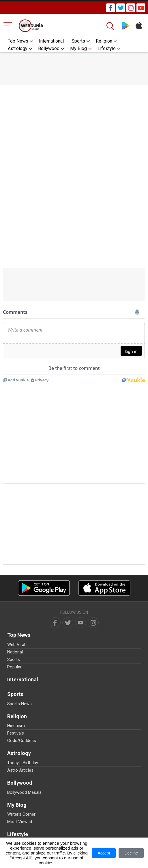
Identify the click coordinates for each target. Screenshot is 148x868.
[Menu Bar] (8, 26)
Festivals (16, 733)
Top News (18, 41)
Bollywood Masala (24, 792)
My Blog (78, 48)
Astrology (18, 48)
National (15, 652)
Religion (104, 41)
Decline (131, 853)
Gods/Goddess (22, 741)
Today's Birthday (23, 763)
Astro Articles (20, 770)
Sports (78, 41)
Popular (14, 667)
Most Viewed (20, 822)
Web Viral (16, 645)
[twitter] (68, 623)
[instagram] (93, 623)
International (51, 41)
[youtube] (80, 623)
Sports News (19, 704)
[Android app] (44, 588)
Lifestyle (107, 48)
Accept (104, 853)
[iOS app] (104, 588)
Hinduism (16, 726)
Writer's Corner (21, 814)
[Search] (111, 26)
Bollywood (49, 48)
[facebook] (55, 623)
